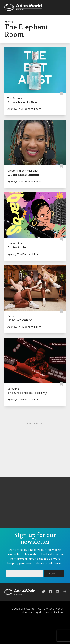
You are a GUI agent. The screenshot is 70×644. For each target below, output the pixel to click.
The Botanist (15, 98)
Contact (49, 609)
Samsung (13, 389)
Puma (11, 316)
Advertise (27, 612)
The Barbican (15, 243)
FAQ (39, 609)
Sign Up (54, 573)
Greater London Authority (23, 171)
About (60, 609)
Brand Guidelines (53, 612)
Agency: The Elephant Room (24, 109)
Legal (38, 612)
